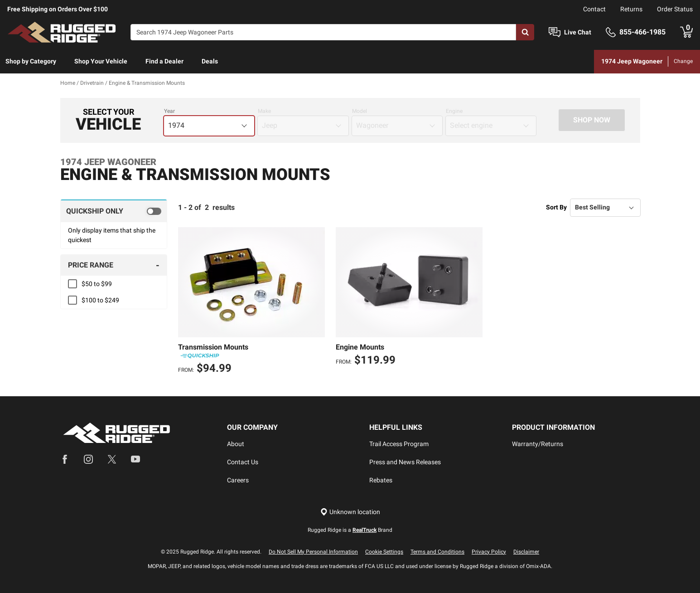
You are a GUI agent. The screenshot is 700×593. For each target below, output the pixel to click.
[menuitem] (31, 62)
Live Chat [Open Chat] (578, 32)
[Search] (323, 32)
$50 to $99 (97, 284)
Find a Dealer (164, 61)
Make (264, 111)
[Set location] (350, 512)
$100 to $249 (100, 300)
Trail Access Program (399, 444)
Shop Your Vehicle (101, 61)
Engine (454, 111)
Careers (238, 480)
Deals (210, 61)
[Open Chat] (555, 32)
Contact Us (243, 462)
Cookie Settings (384, 552)
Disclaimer (526, 552)
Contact (594, 9)
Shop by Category (31, 61)
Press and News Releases (405, 462)
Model (360, 111)
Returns (631, 9)
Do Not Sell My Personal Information (313, 552)
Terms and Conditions (437, 552)
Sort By (556, 207)
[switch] (114, 211)
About (236, 444)
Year (169, 111)
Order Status (675, 9)
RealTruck (364, 530)
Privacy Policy (489, 552)
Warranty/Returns (538, 444)
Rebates (381, 480)
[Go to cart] (686, 32)
